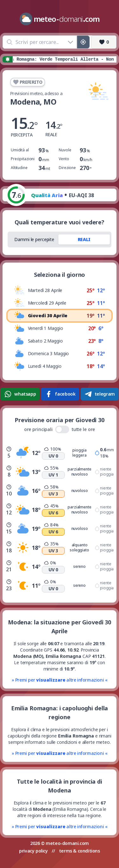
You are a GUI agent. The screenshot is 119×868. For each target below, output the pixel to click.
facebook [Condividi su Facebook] (60, 394)
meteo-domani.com (67, 843)
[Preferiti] (104, 42)
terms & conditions (79, 851)
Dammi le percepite (34, 239)
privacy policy (33, 851)
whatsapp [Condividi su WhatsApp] (20, 394)
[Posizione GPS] (83, 42)
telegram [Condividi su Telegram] (100, 394)
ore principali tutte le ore (60, 429)
